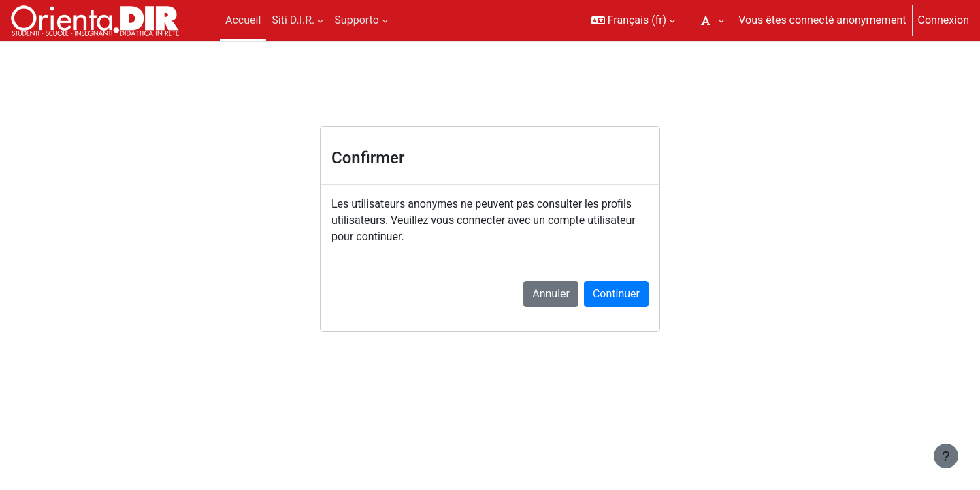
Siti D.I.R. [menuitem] (293, 20)
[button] (634, 20)
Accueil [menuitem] (243, 20)
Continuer (616, 294)
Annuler (551, 294)
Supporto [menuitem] (356, 20)
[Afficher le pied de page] (946, 456)
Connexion (944, 20)
